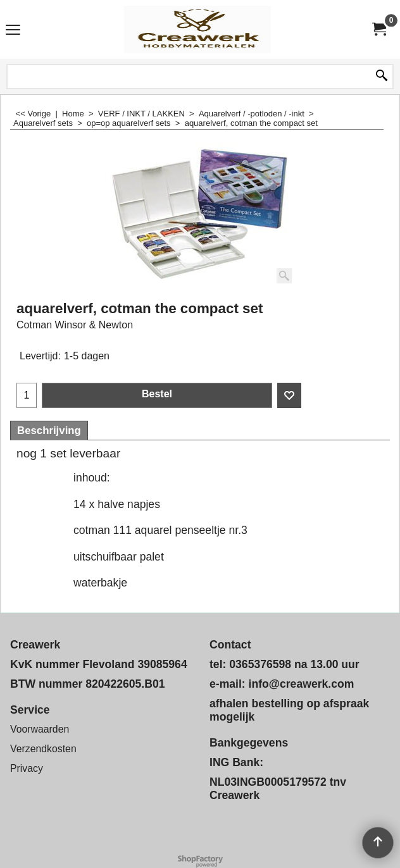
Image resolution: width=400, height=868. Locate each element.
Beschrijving (49, 431)
